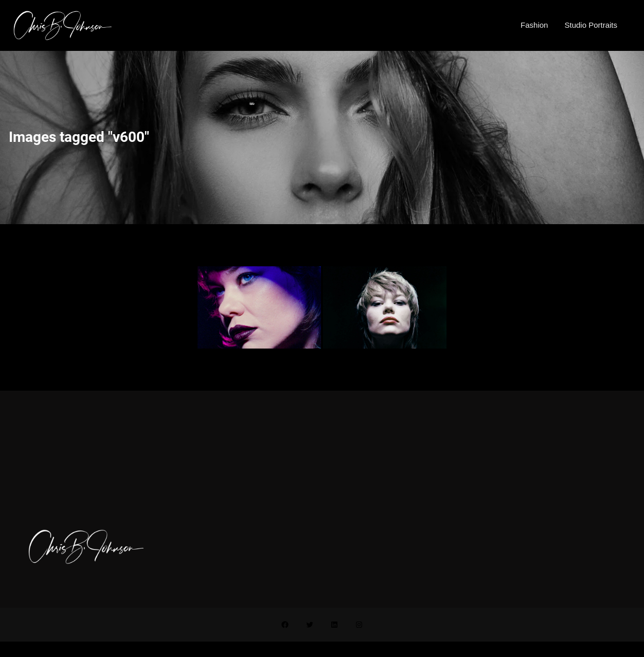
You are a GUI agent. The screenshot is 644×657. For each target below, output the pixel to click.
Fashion (534, 25)
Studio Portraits (591, 25)
